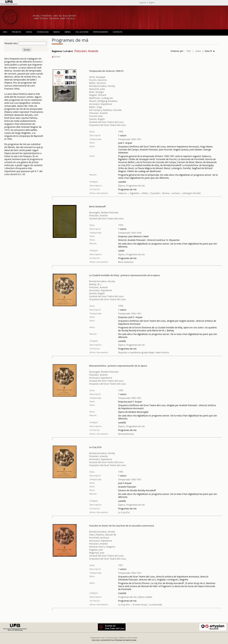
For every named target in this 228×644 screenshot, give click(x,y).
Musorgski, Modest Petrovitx (104, 212)
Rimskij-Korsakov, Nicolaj (102, 86)
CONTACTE (118, 32)
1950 (121, 132)
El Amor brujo (140, 605)
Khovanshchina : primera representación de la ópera (118, 366)
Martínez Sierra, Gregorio (102, 547)
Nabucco (123, 193)
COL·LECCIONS (82, 32)
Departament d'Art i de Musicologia (104, 638)
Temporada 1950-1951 (130, 139)
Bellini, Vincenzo (98, 83)
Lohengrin (187, 193)
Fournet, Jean (96, 116)
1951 (121, 565)
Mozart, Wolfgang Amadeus (103, 101)
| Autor (197, 51)
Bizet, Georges (97, 92)
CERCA (29, 32)
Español (143, 2)
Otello (145, 193)
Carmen (176, 193)
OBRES (68, 32)
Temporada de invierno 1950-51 (106, 71)
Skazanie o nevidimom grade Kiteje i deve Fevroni (144, 352)
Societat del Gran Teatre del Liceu (106, 122)
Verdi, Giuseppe (97, 77)
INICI (5, 32)
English (152, 2)
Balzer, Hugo (96, 107)
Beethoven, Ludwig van (101, 98)
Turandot (155, 193)
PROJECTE (17, 32)
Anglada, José (96, 550)
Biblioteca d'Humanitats (128, 638)
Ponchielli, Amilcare (99, 538)
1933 (121, 225)
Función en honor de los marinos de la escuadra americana (122, 526)
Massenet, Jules (97, 89)
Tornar (56, 57)
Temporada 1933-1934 (130, 233)
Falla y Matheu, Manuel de (103, 535)
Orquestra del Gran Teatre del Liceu (108, 125)
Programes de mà (135, 186)
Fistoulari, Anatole (98, 113)
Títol (188, 51)
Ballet (149, 597)
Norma (166, 193)
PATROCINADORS (101, 32)
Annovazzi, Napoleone (101, 104)
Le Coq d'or (124, 512)
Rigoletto (135, 193)
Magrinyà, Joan (97, 553)
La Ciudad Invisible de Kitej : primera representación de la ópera (125, 275)
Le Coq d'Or (95, 447)
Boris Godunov (126, 262)
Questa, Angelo (97, 119)
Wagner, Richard (98, 95)
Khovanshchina (126, 434)
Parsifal (197, 193)
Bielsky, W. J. (95, 284)
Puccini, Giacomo (98, 80)
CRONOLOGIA (43, 32)
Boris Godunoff (97, 206)
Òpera (121, 186)
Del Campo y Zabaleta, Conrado (105, 110)
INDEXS (57, 32)
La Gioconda (156, 605)
